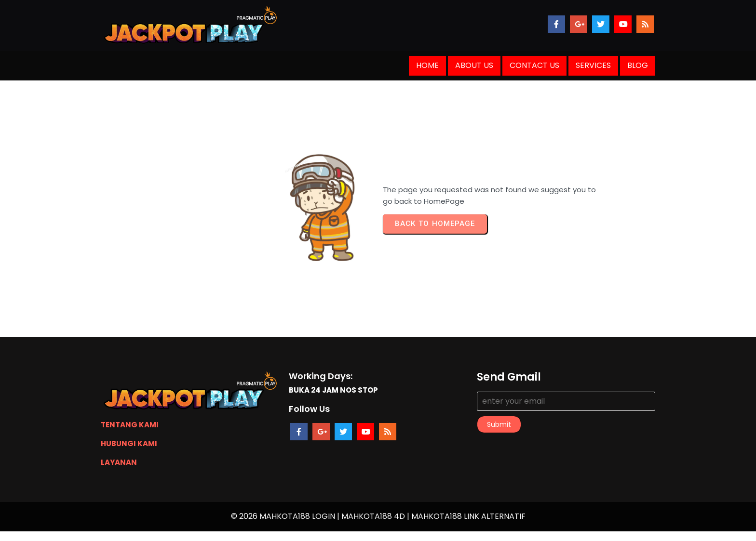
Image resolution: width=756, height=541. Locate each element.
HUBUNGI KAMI (129, 443)
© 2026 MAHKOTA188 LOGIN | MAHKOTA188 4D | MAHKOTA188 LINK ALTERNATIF (378, 516)
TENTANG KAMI (130, 425)
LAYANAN (119, 462)
